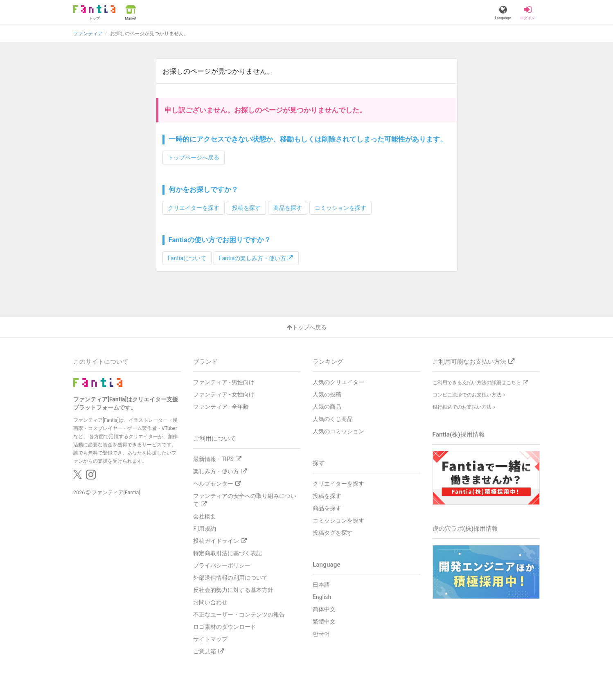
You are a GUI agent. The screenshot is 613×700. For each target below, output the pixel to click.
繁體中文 (324, 621)
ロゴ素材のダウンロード (225, 626)
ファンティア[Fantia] (116, 492)
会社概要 (205, 516)
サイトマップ (210, 639)
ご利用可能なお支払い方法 (473, 361)
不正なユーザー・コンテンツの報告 (239, 614)
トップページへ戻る (194, 157)
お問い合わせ (210, 602)
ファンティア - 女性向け (224, 394)
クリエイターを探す (194, 207)
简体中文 (324, 609)
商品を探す (288, 207)
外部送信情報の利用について (230, 577)
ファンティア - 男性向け (224, 382)
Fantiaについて (187, 258)
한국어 (321, 634)
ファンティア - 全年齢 (221, 406)
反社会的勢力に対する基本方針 (233, 590)
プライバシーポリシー (222, 565)
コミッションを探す (340, 207)
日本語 (321, 585)
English (322, 597)
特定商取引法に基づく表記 (228, 553)
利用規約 (205, 528)
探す (319, 463)
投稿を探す (246, 207)
